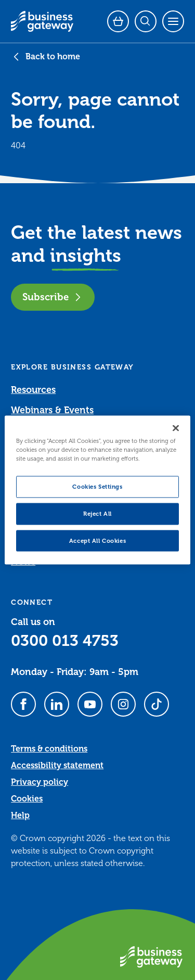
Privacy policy (40, 782)
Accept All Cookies (97, 540)
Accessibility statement (57, 766)
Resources (33, 390)
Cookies (27, 799)
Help (20, 816)
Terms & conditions (49, 749)
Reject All (97, 513)
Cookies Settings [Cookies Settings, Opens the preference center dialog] (97, 486)
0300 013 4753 (65, 641)
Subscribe (53, 297)
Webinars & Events (52, 410)
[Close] (176, 428)
